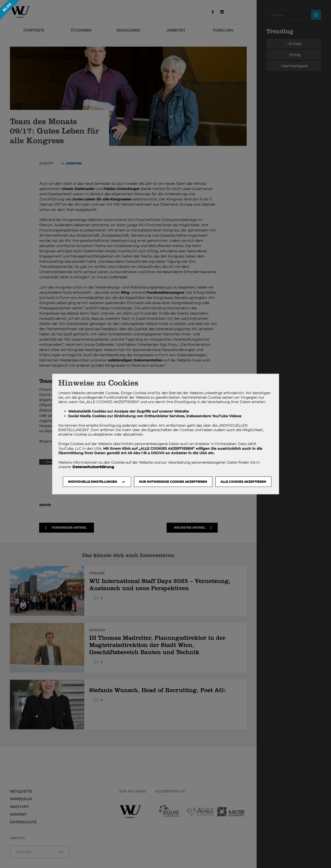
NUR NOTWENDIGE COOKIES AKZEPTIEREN (173, 482)
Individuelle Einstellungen (92, 482)
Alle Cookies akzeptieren (243, 482)
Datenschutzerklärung (93, 467)
